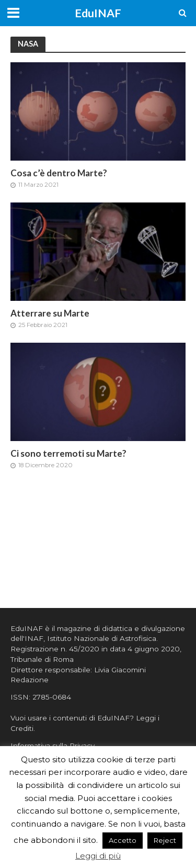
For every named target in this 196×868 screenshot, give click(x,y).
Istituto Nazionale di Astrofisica (102, 638)
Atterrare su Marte (50, 313)
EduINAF (98, 13)
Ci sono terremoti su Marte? (68, 453)
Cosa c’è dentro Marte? (59, 173)
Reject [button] (165, 840)
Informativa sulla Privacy (53, 746)
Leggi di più (98, 856)
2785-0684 (52, 697)
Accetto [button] (123, 840)
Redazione (30, 680)
